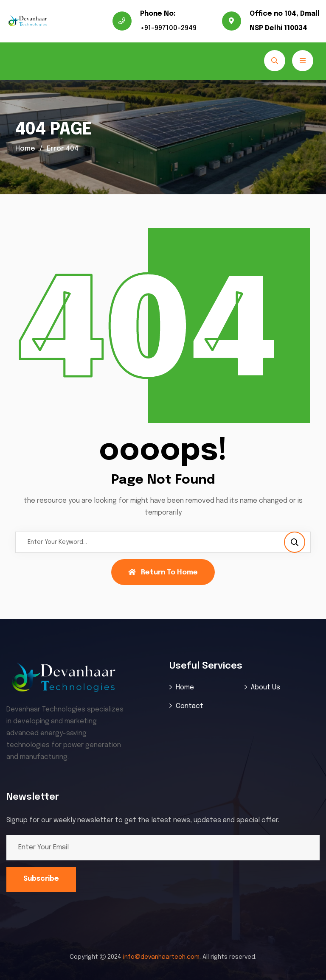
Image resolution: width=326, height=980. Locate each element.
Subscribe (41, 879)
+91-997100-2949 (168, 28)
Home (25, 149)
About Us (266, 687)
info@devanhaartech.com (161, 957)
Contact (190, 706)
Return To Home (163, 572)
